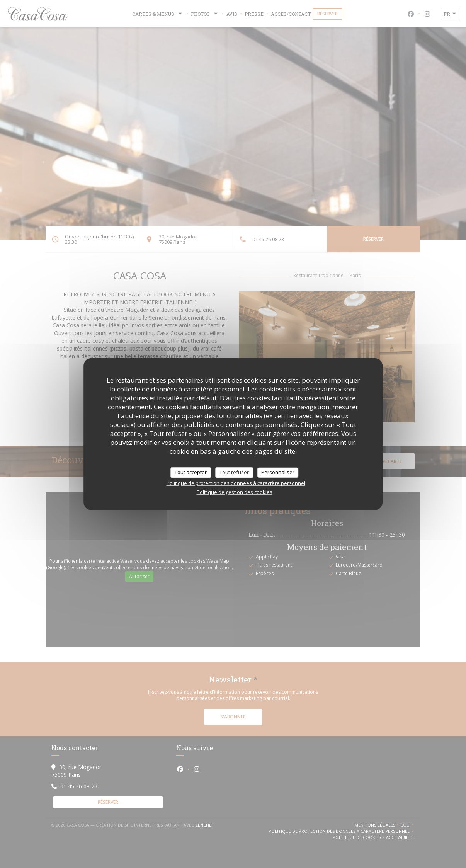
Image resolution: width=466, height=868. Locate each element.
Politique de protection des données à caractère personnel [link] (236, 483)
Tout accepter (191, 472)
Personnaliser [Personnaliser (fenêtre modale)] (278, 472)
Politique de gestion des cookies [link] (235, 492)
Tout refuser (234, 472)
